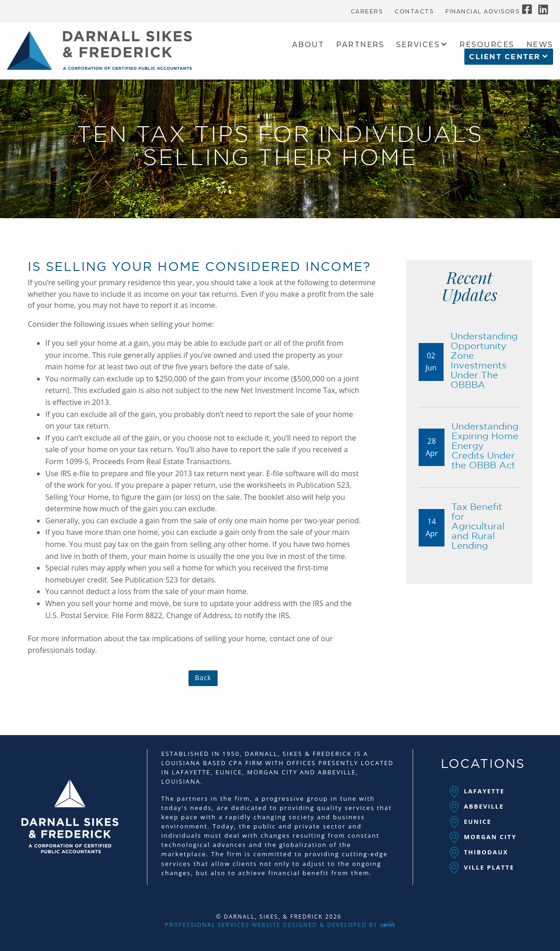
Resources (487, 45)
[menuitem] (367, 9)
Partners (360, 45)
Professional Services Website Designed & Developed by (280, 925)
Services (418, 45)
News (540, 45)
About (308, 45)
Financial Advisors (482, 12)
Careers (367, 12)
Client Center (505, 57)
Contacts (414, 12)
